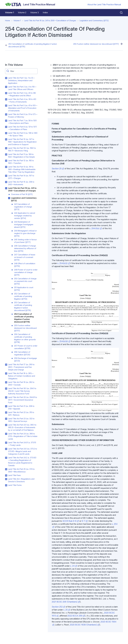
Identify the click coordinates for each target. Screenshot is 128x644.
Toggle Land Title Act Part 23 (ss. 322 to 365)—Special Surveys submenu (6, 419)
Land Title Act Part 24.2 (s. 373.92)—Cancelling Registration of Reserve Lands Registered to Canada (22, 461)
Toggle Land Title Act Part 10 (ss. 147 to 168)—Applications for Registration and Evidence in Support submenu (6, 139)
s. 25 (67, 610)
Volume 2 (22, 12)
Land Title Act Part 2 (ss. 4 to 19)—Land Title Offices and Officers (22, 88)
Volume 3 (34, 12)
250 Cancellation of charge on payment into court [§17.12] (25, 281)
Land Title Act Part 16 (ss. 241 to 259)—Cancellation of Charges (50, 21)
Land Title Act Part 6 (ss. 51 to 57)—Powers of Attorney (23, 116)
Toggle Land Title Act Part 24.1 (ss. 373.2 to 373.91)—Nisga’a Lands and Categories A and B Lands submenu (6, 449)
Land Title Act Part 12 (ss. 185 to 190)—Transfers (21, 162)
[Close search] (120, 13)
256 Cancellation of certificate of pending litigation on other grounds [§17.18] (25, 338)
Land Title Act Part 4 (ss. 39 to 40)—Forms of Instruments (22, 100)
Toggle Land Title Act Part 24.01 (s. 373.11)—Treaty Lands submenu (6, 443)
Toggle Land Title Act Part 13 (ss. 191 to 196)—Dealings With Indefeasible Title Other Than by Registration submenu (6, 167)
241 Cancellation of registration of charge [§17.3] (23, 207)
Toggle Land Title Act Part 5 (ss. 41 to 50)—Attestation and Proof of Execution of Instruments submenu (6, 106)
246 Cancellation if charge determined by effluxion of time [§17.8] (25, 248)
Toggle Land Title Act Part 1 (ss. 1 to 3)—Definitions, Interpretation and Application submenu (6, 78)
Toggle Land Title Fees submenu (6, 475)
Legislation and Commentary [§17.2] (94, 21)
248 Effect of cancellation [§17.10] (25, 265)
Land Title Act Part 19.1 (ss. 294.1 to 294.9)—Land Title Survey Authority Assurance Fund (22, 391)
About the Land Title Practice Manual (104, 4)
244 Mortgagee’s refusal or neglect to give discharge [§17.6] (25, 233)
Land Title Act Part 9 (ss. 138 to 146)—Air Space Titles (23, 134)
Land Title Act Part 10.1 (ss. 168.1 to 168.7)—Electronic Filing (22, 149)
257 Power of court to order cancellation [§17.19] (26, 347)
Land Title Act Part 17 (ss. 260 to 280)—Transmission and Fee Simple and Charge (21, 367)
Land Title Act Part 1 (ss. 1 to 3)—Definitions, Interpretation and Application (21, 80)
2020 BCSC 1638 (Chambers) (85, 625)
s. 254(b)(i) (64, 263)
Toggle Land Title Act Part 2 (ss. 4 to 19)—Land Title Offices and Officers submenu (6, 87)
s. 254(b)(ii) (64, 341)
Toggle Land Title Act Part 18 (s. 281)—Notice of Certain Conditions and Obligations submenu (6, 373)
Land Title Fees (14, 475)
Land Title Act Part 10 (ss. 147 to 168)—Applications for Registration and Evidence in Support (22, 142)
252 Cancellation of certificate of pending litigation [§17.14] (23, 296)
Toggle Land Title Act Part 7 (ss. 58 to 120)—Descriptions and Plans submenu (6, 121)
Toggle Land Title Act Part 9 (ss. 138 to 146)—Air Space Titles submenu (6, 133)
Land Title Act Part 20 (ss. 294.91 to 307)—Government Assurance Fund (23, 400)
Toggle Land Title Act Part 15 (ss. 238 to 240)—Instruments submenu (6, 182)
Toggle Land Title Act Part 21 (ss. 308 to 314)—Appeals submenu (6, 406)
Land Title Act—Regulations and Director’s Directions (21, 480)
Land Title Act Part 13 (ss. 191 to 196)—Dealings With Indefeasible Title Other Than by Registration (22, 169)
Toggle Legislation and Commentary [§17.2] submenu (9, 198)
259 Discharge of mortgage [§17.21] (25, 360)
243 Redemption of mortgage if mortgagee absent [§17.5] (24, 224)
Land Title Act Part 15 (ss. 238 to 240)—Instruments (21, 183)
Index (45, 12)
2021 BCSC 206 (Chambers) (66, 602)
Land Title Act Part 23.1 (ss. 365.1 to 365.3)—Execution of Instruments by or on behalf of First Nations (22, 427)
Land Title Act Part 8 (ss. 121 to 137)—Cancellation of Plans (22, 128)
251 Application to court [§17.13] (24, 289)
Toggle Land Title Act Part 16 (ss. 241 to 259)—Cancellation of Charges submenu (6, 188)
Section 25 (58, 169)
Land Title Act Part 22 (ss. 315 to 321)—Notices (21, 414)
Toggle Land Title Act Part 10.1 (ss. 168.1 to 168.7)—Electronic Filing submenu (6, 148)
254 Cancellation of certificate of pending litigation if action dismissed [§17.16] (24, 318)
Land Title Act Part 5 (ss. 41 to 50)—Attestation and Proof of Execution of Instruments (23, 108)
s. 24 (74, 566)
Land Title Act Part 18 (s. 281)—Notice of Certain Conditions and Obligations (22, 376)
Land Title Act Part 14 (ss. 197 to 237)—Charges (21, 177)
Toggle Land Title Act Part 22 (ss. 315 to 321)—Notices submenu (6, 413)
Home (8, 21)
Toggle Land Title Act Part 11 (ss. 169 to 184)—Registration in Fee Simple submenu (6, 154)
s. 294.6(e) (96, 228)
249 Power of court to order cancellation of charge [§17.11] (26, 272)
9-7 (85, 521)
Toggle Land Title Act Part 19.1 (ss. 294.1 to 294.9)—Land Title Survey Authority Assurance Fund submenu (6, 389)
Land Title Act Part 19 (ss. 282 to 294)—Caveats (21, 383)
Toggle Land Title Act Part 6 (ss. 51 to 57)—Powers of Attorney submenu (6, 114)
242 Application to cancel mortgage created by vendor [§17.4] (25, 216)
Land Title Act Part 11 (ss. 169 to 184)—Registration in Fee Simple (21, 156)
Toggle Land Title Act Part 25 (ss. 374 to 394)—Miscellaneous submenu (6, 469)
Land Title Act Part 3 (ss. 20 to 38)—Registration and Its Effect (22, 94)
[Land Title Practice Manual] (30, 4)
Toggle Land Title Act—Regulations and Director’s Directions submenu (6, 479)
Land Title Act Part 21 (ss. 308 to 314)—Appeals (21, 407)
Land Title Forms (15, 485)
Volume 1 (9, 12)
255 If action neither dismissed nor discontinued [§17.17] (96, 44)
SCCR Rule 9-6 (71, 521)
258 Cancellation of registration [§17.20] (22, 353)
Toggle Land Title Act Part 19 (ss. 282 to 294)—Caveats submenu (6, 382)
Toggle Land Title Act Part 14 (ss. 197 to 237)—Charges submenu (6, 176)
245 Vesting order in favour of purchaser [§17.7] (25, 241)
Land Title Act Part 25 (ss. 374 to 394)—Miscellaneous (21, 470)
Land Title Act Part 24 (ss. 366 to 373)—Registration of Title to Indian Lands (23, 436)
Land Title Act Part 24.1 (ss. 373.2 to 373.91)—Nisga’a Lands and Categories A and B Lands (23, 451)
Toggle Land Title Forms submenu (6, 485)
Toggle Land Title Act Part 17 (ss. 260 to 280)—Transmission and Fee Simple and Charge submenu (6, 365)
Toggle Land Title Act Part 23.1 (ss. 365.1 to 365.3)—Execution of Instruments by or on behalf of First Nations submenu (6, 425)
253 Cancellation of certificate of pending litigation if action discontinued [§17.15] (33, 45)
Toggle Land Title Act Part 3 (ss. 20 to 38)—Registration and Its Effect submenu (6, 93)
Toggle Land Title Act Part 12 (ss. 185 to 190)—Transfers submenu (6, 161)
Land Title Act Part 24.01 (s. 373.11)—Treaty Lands (22, 444)
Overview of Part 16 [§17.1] (22, 194)
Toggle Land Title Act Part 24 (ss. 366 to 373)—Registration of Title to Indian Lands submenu (6, 434)
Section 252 (58, 607)
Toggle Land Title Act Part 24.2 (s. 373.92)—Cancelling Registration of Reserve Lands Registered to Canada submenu (6, 458)
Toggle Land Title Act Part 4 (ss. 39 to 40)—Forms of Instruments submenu (6, 99)
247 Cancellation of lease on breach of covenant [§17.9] (25, 257)
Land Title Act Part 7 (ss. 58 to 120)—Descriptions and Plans (22, 122)
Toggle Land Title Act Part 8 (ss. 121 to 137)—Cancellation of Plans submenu (6, 127)
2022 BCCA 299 (76, 616)
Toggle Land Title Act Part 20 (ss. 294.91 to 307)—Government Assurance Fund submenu (6, 397)
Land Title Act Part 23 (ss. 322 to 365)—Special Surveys (21, 420)
